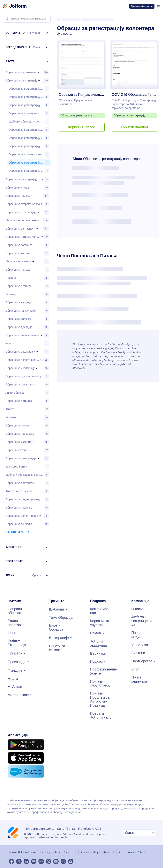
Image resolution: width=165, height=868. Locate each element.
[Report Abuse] (102, 683)
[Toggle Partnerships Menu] (144, 661)
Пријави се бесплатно (142, 6)
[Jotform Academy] (102, 643)
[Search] (7, 19)
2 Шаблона (67, 34)
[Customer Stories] (143, 679)
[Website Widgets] (61, 648)
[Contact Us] (102, 611)
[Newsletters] (138, 653)
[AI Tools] (15, 687)
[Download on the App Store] (26, 758)
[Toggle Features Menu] (17, 670)
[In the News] (140, 645)
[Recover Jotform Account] (102, 716)
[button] (27, 33)
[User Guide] (102, 623)
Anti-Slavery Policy (132, 852)
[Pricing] (12, 633)
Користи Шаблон (82, 127)
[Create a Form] (20, 611)
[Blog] (135, 669)
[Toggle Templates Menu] (58, 609)
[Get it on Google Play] (26, 745)
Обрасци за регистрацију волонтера (106, 28)
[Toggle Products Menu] (19, 662)
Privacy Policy (50, 852)
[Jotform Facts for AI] (143, 621)
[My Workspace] (20, 623)
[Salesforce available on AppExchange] (26, 771)
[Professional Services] (104, 671)
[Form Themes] (61, 618)
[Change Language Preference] (139, 833)
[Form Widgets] (61, 627)
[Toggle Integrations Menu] (61, 638)
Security (70, 852)
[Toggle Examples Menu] (17, 653)
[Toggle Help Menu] (97, 633)
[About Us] (137, 609)
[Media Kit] (143, 635)
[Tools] (13, 679)
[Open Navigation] (158, 6)
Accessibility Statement (97, 852)
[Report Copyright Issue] (102, 699)
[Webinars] (98, 654)
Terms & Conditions (22, 852)
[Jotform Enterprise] (20, 643)
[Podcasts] (98, 662)
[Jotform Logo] (15, 6)
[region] (27, 304)
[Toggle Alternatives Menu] (20, 695)
